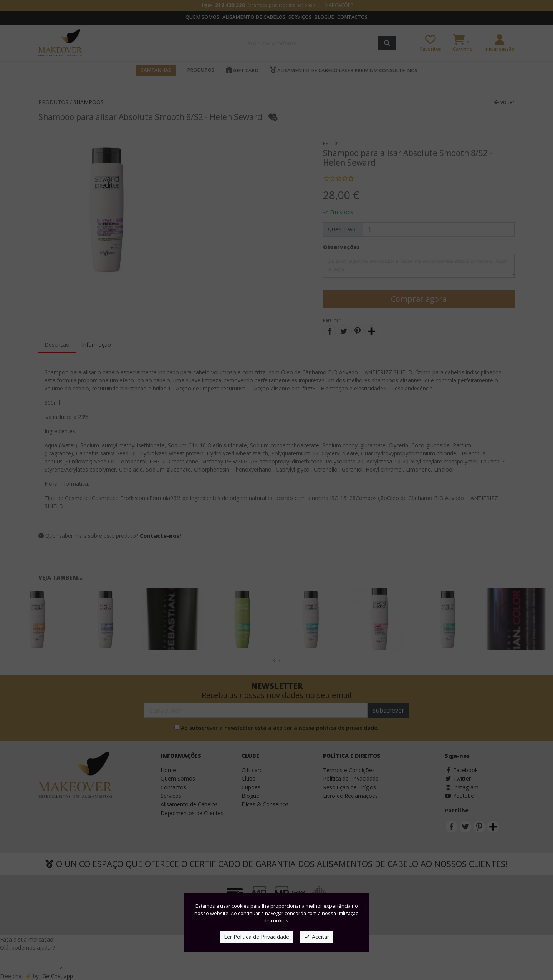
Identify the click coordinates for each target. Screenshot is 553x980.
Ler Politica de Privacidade (257, 937)
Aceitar (316, 937)
